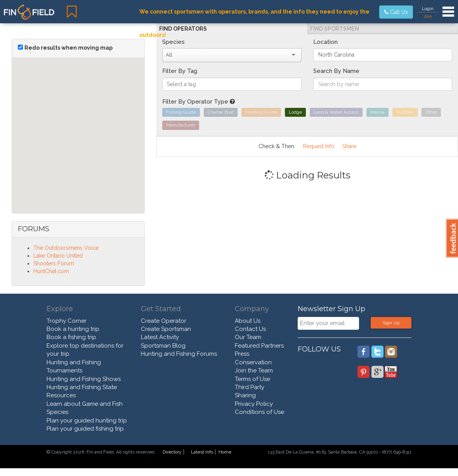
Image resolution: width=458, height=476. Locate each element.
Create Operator (164, 321)
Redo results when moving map (69, 48)
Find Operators (183, 29)
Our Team (248, 337)
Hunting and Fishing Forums (179, 354)
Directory (172, 452)
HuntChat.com (51, 271)
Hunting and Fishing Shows (84, 379)
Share (349, 146)
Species (173, 42)
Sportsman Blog (163, 346)
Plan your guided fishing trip (85, 429)
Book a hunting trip (73, 329)
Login (428, 9)
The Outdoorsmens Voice (66, 248)
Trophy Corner (67, 321)
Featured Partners (259, 346)
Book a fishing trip (71, 337)
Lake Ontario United (58, 256)
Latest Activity (160, 337)
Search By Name (336, 71)
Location (325, 42)
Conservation (253, 362)
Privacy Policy (254, 404)
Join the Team (254, 370)
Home (225, 452)
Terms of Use (252, 379)
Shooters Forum (54, 263)
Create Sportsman (166, 329)
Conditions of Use (259, 412)
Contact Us (250, 329)
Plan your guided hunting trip (87, 421)
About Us (248, 321)
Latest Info (202, 452)
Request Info (319, 146)
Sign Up (391, 323)
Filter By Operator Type (199, 102)
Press (242, 354)
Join (428, 16)
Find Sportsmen (335, 29)
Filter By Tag (180, 71)
